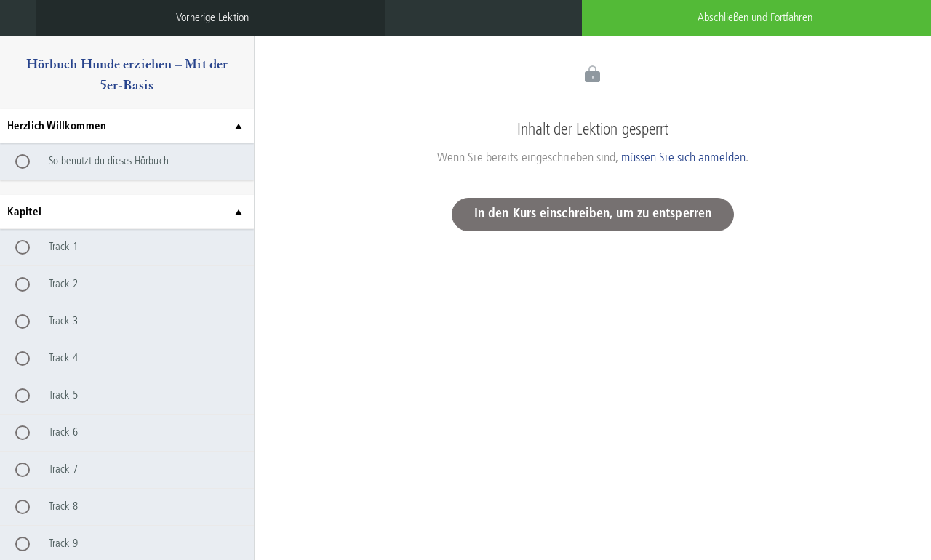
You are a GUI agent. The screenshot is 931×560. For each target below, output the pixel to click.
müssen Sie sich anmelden (683, 158)
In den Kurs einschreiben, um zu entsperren (593, 214)
